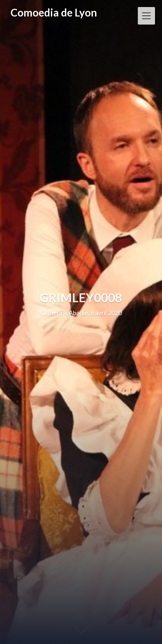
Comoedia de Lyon (54, 12)
